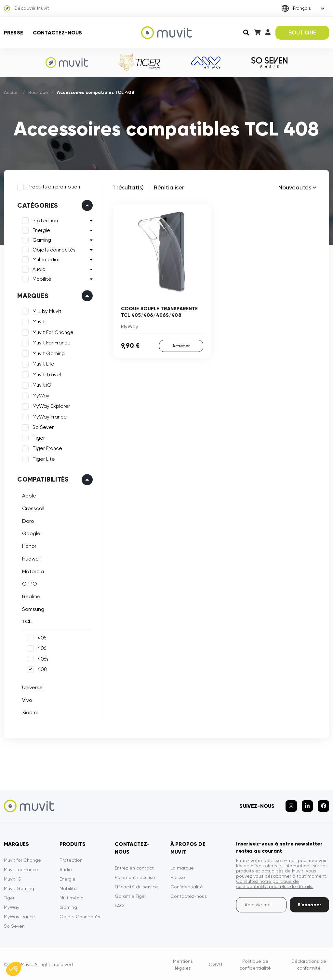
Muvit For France (51, 342)
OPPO (29, 583)
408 (42, 669)
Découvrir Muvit (27, 8)
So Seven (43, 427)
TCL (27, 621)
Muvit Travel (46, 374)
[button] (14, 969)
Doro (28, 520)
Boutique (38, 92)
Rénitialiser (169, 187)
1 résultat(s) (128, 187)
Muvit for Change (22, 859)
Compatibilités (43, 479)
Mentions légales (183, 963)
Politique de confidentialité (255, 963)
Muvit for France (21, 868)
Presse (13, 33)
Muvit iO (42, 385)
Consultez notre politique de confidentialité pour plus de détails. (275, 883)
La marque (182, 867)
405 (42, 638)
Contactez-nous (57, 33)
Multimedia (45, 259)
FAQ (119, 904)
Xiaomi (30, 712)
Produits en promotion (53, 187)
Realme (31, 596)
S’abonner (309, 903)
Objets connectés (54, 250)
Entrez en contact (134, 867)
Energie (41, 230)
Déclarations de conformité (309, 963)
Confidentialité (187, 885)
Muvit (38, 321)
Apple (29, 495)
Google (31, 533)
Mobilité (42, 279)
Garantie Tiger (130, 895)
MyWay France (49, 417)
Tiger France (47, 448)
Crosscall (33, 508)
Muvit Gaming (48, 353)
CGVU (215, 963)
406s (43, 659)
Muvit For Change (53, 332)
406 (41, 648)
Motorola (33, 571)
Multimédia (72, 896)
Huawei (31, 558)
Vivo (27, 699)
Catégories (37, 205)
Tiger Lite (43, 459)
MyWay (41, 395)
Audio (39, 269)
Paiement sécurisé (135, 876)
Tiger (38, 438)
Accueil (12, 92)
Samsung (33, 608)
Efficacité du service (136, 885)
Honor (29, 546)
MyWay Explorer (51, 406)
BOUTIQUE (302, 32)
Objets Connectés (80, 915)
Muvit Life (43, 364)
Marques (32, 295)
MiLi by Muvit (47, 311)
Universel (33, 687)
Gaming (41, 240)
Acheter (181, 346)
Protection (45, 220)
